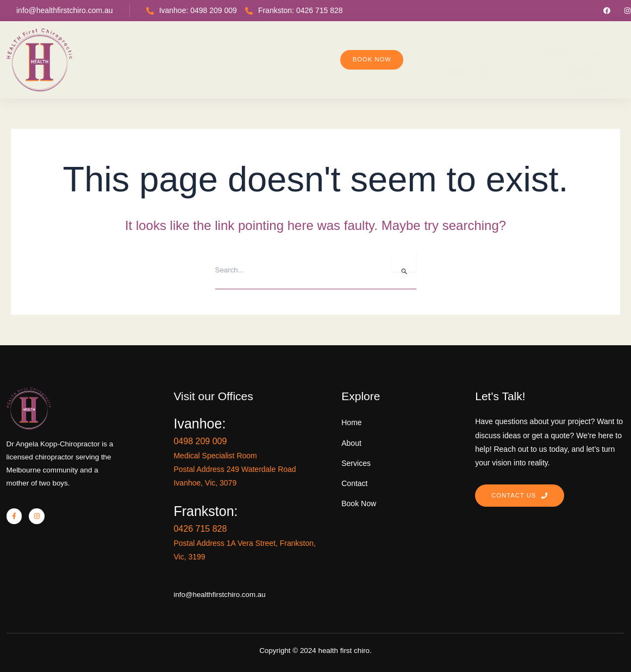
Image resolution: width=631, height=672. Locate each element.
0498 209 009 (271, 432)
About (265, 49)
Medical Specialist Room (283, 447)
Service (444, 49)
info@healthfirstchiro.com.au (65, 10)
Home (218, 49)
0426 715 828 (271, 520)
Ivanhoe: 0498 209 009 (192, 10)
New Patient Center (349, 49)
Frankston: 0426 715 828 (294, 10)
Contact (508, 49)
